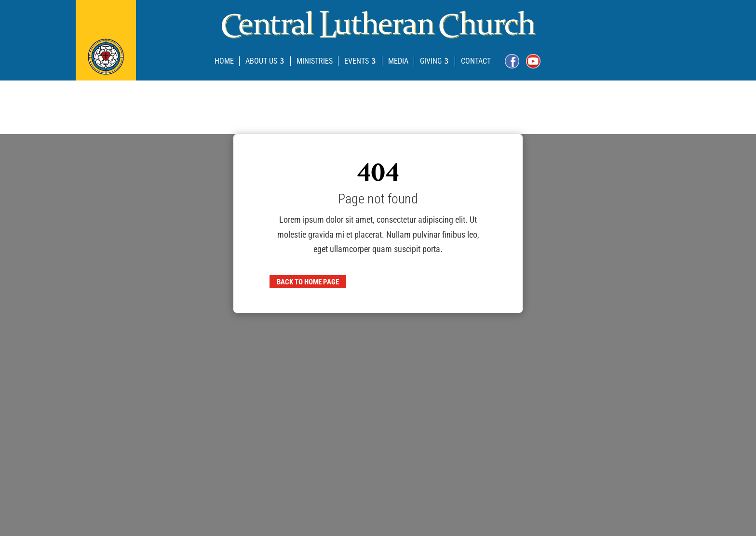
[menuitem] (224, 61)
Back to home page (308, 281)
